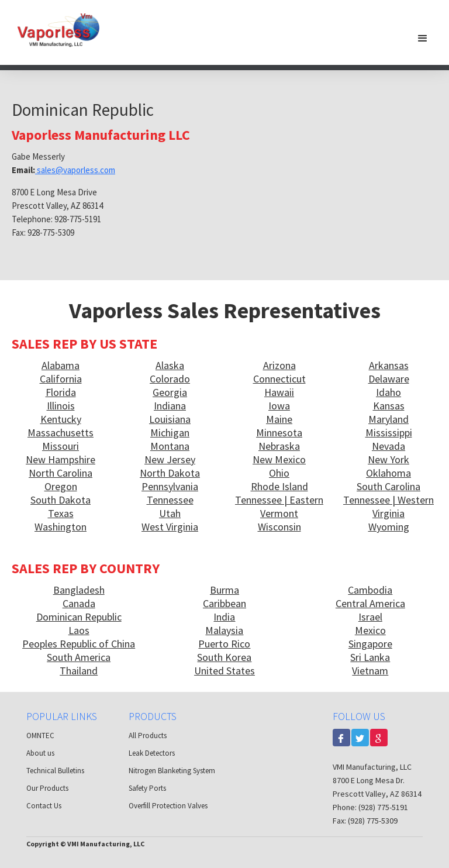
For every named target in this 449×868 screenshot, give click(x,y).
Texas (61, 513)
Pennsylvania (170, 486)
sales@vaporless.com (75, 170)
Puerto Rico (224, 644)
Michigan (170, 433)
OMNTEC (40, 736)
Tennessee (170, 500)
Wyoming (389, 527)
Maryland (388, 419)
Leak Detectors (152, 753)
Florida (61, 392)
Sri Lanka (370, 657)
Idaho (388, 392)
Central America (370, 603)
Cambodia (370, 590)
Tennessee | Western (388, 500)
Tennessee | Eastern (279, 500)
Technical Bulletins (55, 771)
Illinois (61, 406)
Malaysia (224, 630)
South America (79, 657)
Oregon (61, 486)
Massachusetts (61, 433)
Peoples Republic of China (79, 644)
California (61, 379)
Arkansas (389, 365)
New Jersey (170, 459)
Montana (170, 446)
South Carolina (388, 486)
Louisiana (170, 419)
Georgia (170, 392)
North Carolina (61, 473)
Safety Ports (147, 788)
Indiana (170, 406)
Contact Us (44, 806)
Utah (170, 513)
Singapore (370, 644)
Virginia (388, 513)
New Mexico (279, 459)
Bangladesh (79, 590)
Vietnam (370, 671)
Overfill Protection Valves (168, 806)
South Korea (224, 657)
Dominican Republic (79, 617)
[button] (423, 38)
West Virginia (170, 527)
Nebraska (279, 446)
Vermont (279, 513)
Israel (370, 617)
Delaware (389, 379)
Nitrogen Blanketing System (172, 771)
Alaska (170, 365)
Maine (279, 419)
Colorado (170, 379)
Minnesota (279, 433)
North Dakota (170, 473)
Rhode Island (279, 486)
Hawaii (279, 392)
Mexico (370, 630)
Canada (79, 603)
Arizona (279, 365)
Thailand (79, 671)
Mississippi (389, 433)
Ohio (279, 473)
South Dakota (61, 500)
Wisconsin (279, 527)
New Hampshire (61, 459)
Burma (224, 590)
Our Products (47, 788)
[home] (58, 30)
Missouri (61, 446)
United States (224, 671)
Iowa (279, 406)
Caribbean (224, 603)
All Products (148, 736)
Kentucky (61, 419)
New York (388, 459)
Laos (79, 630)
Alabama (61, 365)
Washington (61, 527)
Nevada (388, 446)
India (224, 617)
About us (40, 753)
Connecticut (279, 379)
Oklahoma (388, 473)
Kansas (389, 406)
